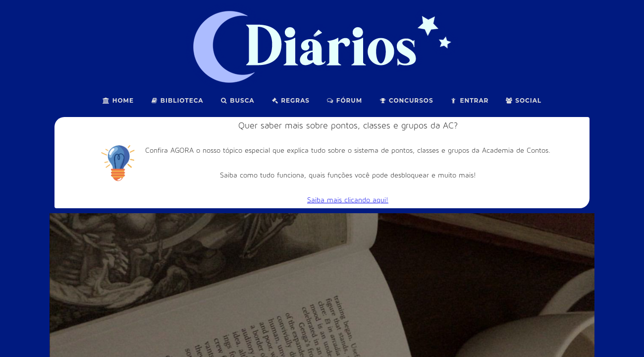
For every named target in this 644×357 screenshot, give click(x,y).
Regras (290, 100)
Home (118, 100)
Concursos (406, 100)
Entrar (470, 100)
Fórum (344, 100)
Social (523, 100)
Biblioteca (177, 100)
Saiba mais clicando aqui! (348, 200)
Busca (238, 100)
